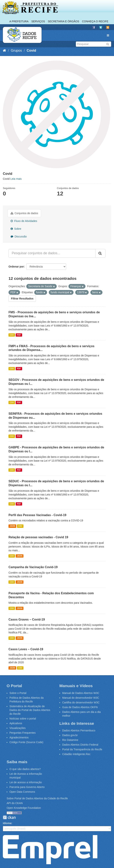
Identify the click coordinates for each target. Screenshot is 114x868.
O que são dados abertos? (25, 769)
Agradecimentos (19, 737)
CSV (12, 335)
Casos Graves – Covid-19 (27, 619)
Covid (31, 51)
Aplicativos (16, 723)
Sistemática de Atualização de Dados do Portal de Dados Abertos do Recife (30, 710)
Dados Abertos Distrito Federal (80, 745)
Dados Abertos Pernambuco (79, 730)
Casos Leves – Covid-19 (26, 649)
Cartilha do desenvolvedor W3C (81, 702)
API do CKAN (15, 803)
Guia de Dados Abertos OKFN (80, 707)
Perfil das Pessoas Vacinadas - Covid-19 (37, 515)
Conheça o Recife (95, 21)
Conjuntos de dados (24, 213)
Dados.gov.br (70, 735)
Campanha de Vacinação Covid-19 (33, 567)
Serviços (38, 21)
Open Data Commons (22, 792)
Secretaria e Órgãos (64, 21)
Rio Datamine (70, 740)
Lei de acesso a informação (26, 782)
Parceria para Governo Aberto (27, 787)
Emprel (50, 850)
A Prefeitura (19, 21)
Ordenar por (16, 267)
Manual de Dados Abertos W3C (81, 693)
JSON (12, 526)
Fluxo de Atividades (24, 221)
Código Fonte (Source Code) (26, 742)
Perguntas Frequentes (23, 733)
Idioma (7, 823)
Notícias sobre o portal (23, 719)
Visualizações (17, 728)
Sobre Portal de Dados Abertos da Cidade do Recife (37, 798)
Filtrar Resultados (22, 299)
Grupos (16, 51)
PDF (19, 335)
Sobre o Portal (18, 693)
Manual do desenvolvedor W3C (81, 698)
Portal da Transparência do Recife (82, 749)
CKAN (9, 817)
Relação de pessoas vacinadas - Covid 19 (38, 537)
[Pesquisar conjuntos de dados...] (52, 253)
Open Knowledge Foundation (24, 808)
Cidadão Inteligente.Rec (76, 754)
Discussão (19, 236)
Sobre (16, 229)
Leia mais (16, 179)
